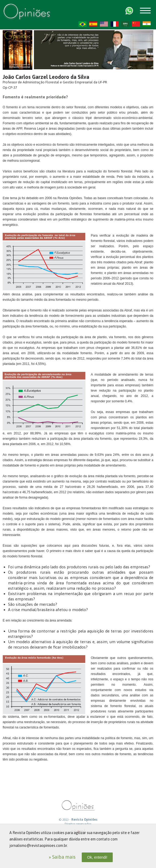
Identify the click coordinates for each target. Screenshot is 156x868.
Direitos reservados (78, 824)
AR (125, 24)
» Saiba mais (62, 857)
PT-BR (83, 24)
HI (147, 24)
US (104, 24)
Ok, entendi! (97, 857)
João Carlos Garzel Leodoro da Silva (46, 77)
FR (115, 24)
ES (93, 24)
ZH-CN (136, 24)
